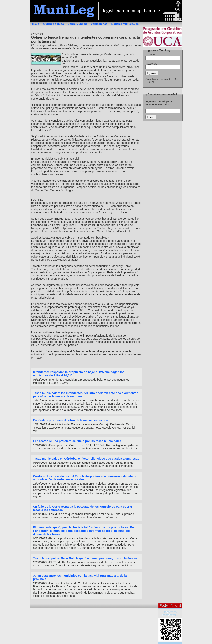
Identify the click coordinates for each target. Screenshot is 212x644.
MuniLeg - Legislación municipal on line (106, 11)
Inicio (36, 24)
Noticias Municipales (125, 24)
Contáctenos (99, 24)
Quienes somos (53, 24)
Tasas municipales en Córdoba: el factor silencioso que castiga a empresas (86, 458)
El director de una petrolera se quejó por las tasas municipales (77, 441)
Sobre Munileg (77, 24)
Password (151, 64)
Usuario (150, 54)
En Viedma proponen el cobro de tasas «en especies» (71, 420)
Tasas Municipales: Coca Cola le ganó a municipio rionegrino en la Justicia (86, 558)
